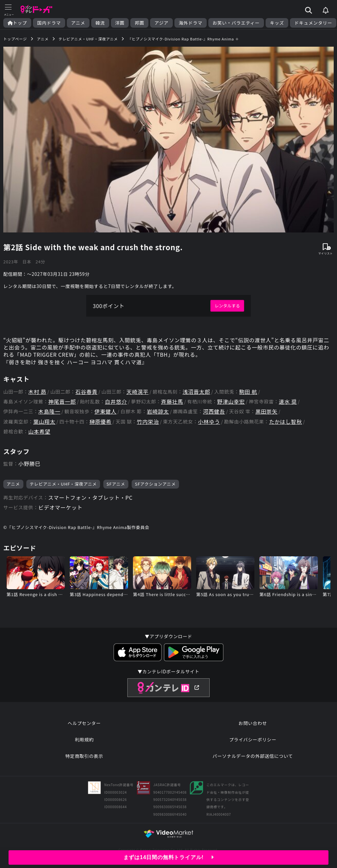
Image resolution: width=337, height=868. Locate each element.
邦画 (139, 23)
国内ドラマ (49, 23)
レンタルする (227, 306)
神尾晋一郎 (62, 402)
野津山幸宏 (231, 402)
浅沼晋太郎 (196, 392)
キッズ (277, 23)
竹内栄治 (148, 422)
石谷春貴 (86, 392)
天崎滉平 (137, 392)
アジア (161, 23)
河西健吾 (214, 411)
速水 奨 (288, 402)
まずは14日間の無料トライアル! (169, 857)
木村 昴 (37, 392)
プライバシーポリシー (253, 739)
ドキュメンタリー (313, 23)
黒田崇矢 (266, 411)
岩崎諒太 (158, 411)
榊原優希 (101, 422)
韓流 (100, 23)
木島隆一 (49, 411)
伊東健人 (105, 411)
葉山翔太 (44, 422)
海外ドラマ (191, 23)
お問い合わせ (253, 723)
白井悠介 (116, 402)
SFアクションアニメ (155, 484)
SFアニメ (116, 484)
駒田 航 (248, 392)
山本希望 (39, 432)
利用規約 (84, 739)
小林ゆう (209, 422)
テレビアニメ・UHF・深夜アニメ (63, 484)
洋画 (120, 23)
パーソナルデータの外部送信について (253, 756)
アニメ (78, 23)
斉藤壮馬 (172, 402)
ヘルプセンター (84, 723)
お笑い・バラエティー (236, 23)
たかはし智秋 (286, 422)
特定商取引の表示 (84, 756)
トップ (17, 23)
